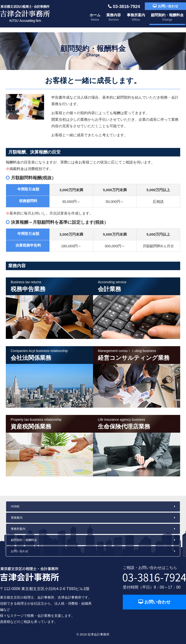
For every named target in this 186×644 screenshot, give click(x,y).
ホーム (95, 17)
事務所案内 (136, 17)
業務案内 (17, 518)
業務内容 (114, 17)
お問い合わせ (168, 6)
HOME (15, 507)
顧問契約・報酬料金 (167, 17)
